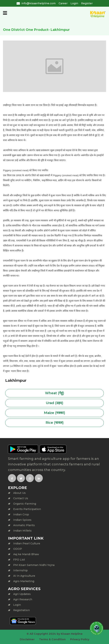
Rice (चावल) (55, 423)
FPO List (19, 560)
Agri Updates (22, 594)
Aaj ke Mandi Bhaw (26, 554)
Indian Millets (22, 531)
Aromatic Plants (24, 525)
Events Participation (27, 509)
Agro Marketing (24, 581)
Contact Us (21, 498)
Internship (20, 570)
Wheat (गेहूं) (55, 393)
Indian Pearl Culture (27, 543)
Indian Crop (21, 514)
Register (87, 3)
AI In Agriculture (24, 576)
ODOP (18, 549)
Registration (21, 610)
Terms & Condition (52, 639)
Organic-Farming (25, 504)
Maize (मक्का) (54, 413)
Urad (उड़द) (54, 403)
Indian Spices (22, 520)
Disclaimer (27, 639)
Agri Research (23, 599)
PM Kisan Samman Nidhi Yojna (34, 565)
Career (63, 3)
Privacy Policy (80, 639)
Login (74, 3)
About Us (19, 493)
